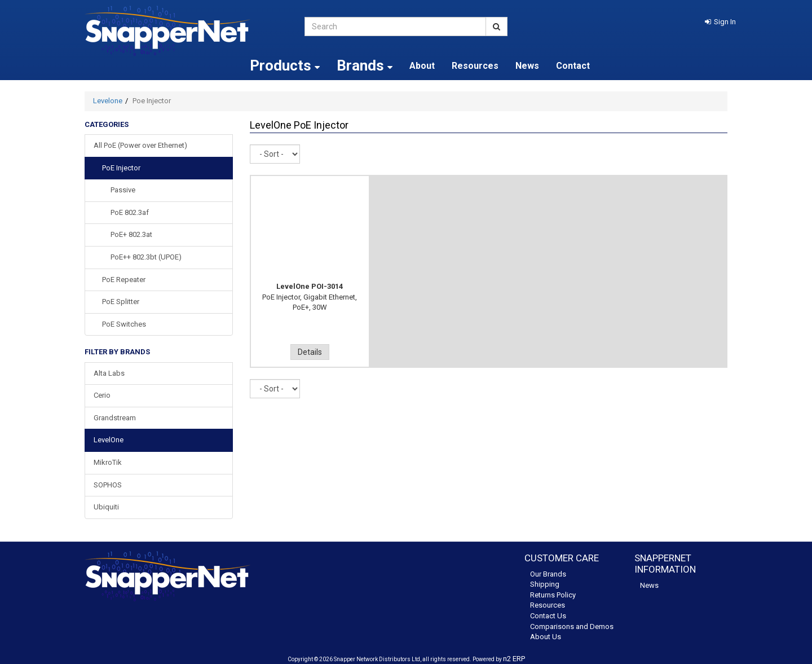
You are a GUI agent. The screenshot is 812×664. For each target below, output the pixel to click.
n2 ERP (514, 659)
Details (310, 352)
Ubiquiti (106, 507)
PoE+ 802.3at (131, 234)
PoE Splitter (121, 302)
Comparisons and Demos (572, 626)
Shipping (545, 584)
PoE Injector (121, 168)
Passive (123, 190)
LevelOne (109, 440)
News (527, 66)
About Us (546, 637)
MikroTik (108, 462)
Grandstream (115, 418)
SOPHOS (108, 485)
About (422, 66)
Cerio (102, 395)
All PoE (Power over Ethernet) (140, 145)
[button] (720, 22)
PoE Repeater (124, 280)
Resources (475, 66)
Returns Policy (553, 595)
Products (285, 65)
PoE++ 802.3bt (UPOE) (146, 257)
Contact (573, 66)
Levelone (108, 101)
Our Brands (548, 574)
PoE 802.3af (130, 212)
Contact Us (548, 616)
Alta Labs (109, 373)
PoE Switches (124, 324)
